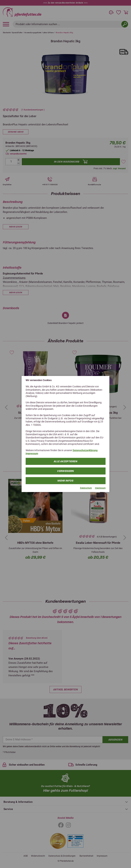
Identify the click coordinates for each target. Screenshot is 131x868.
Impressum (32, 453)
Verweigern (65, 471)
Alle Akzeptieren (65, 461)
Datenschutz (86, 488)
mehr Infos (65, 480)
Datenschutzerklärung (85, 450)
